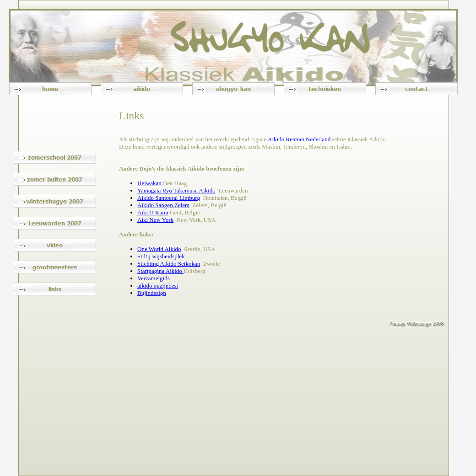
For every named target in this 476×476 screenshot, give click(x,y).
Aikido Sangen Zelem (163, 205)
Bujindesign (152, 293)
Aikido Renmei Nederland (299, 139)
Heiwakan (149, 183)
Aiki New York (155, 220)
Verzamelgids (154, 278)
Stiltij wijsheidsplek (161, 256)
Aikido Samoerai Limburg (169, 198)
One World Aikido (159, 249)
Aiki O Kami (153, 212)
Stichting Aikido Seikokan (169, 264)
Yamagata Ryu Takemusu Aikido (176, 190)
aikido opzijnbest (158, 286)
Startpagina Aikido (160, 271)
